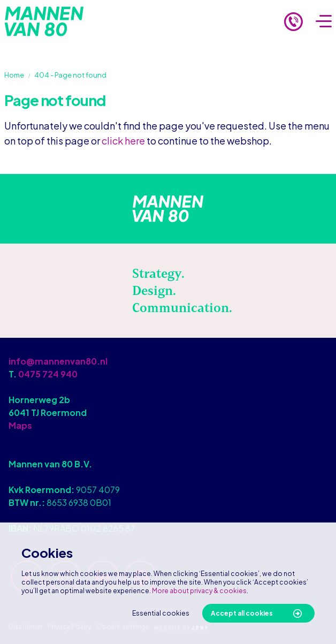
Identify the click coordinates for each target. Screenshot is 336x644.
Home (14, 75)
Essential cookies (161, 613)
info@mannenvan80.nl (58, 361)
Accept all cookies (242, 613)
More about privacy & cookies (199, 591)
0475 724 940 (48, 374)
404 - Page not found (70, 75)
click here (123, 141)
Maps (20, 425)
